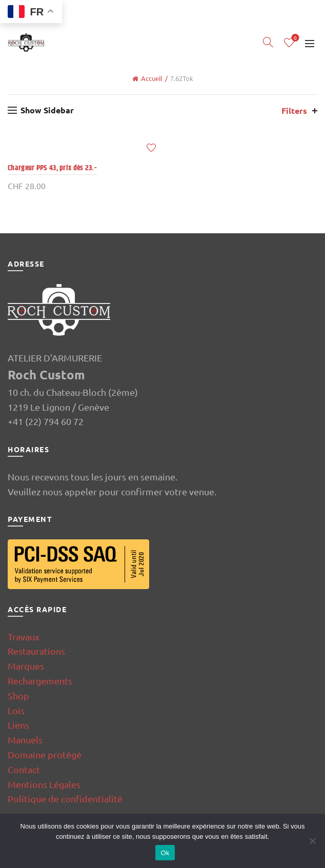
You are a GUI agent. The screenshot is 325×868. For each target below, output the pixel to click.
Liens (18, 725)
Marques (26, 666)
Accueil (152, 78)
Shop (18, 695)
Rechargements (40, 681)
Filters (294, 110)
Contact (24, 769)
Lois (16, 710)
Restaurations (36, 651)
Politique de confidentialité (65, 799)
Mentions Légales (44, 784)
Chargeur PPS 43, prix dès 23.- (52, 168)
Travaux (24, 637)
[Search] (268, 42)
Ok (165, 853)
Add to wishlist (151, 148)
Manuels (25, 740)
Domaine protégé (45, 754)
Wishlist (294, 38)
